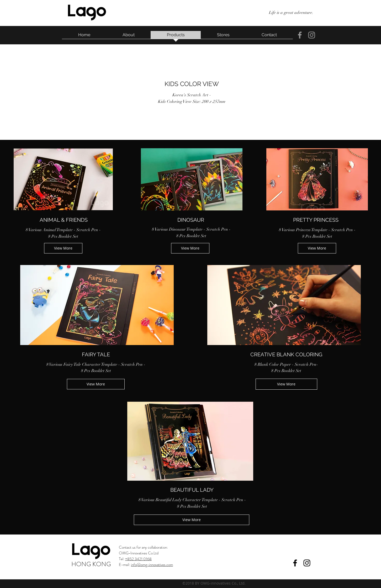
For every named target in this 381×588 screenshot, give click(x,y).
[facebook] (300, 35)
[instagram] (312, 35)
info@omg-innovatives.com (152, 565)
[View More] (63, 248)
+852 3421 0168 (138, 559)
